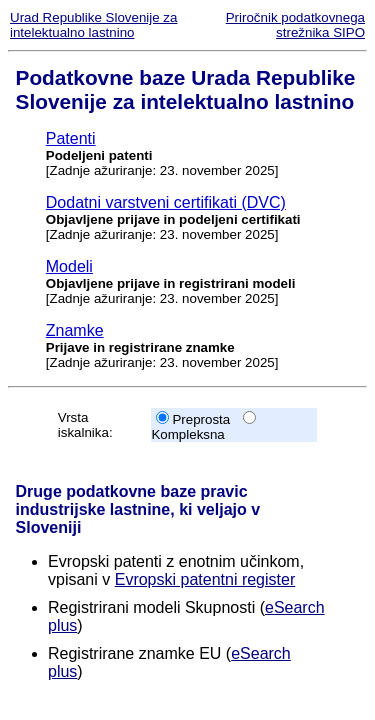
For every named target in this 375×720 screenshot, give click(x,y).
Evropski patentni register (205, 579)
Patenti (71, 138)
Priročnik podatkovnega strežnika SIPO (295, 25)
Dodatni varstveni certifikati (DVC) (166, 202)
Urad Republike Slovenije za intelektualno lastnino (93, 25)
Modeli (69, 266)
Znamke (75, 330)
